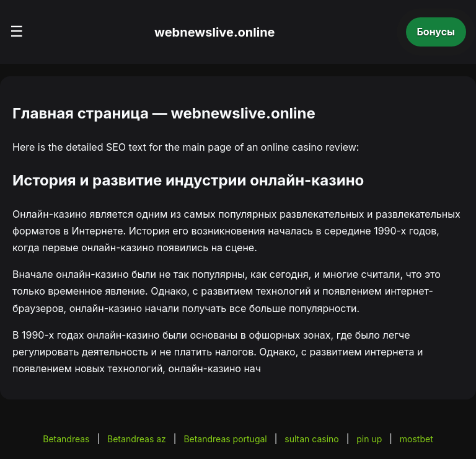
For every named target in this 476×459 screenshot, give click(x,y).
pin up (369, 439)
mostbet (416, 439)
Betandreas (66, 439)
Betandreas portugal (225, 439)
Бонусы (436, 32)
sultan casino (311, 439)
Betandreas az (137, 439)
